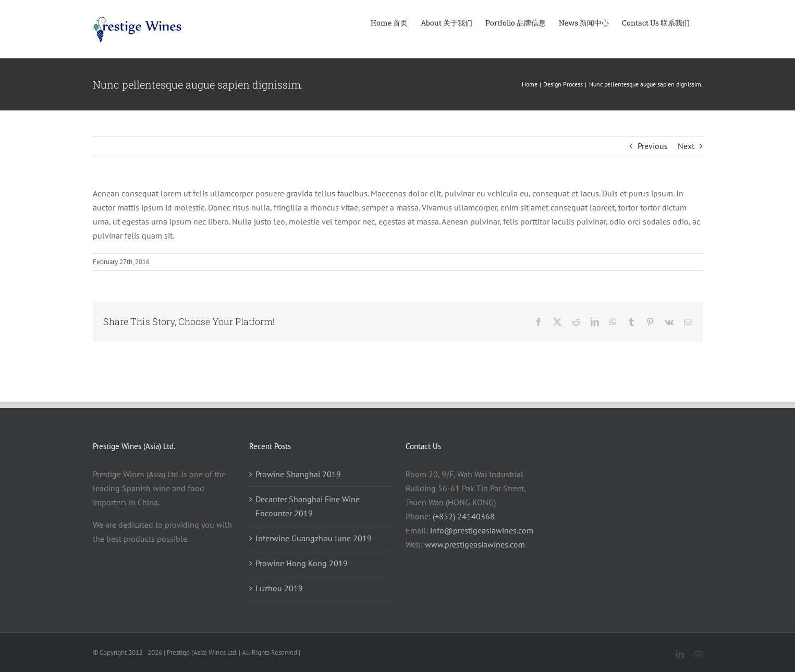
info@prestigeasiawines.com (482, 530)
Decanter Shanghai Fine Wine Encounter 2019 (308, 506)
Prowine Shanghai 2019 (298, 474)
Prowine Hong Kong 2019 (302, 563)
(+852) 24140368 (464, 516)
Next (686, 146)
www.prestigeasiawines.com (475, 544)
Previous (653, 146)
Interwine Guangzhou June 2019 (314, 538)
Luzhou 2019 (279, 588)
